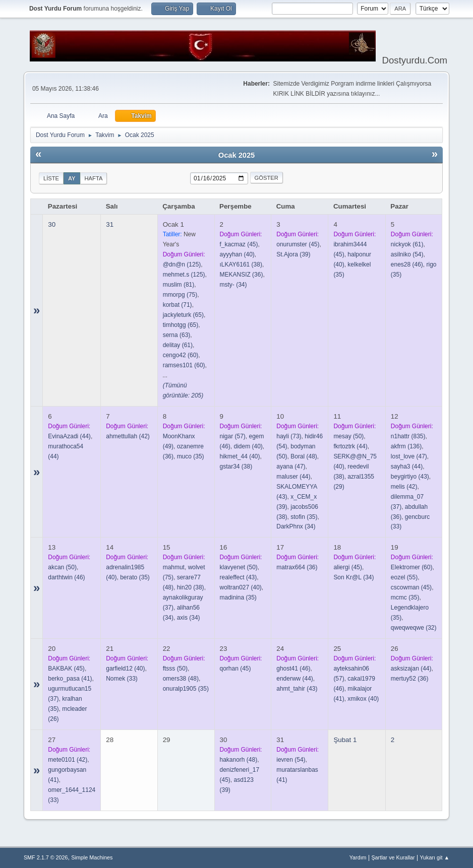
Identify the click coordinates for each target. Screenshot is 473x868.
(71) (178, 305)
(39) (293, 254)
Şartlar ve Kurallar (393, 857)
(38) (241, 264)
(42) (128, 436)
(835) (408, 436)
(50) (348, 436)
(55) (404, 577)
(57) (233, 436)
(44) (69, 436)
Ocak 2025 (237, 155)
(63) (177, 335)
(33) (122, 679)
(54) (407, 254)
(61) (178, 345)
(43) (410, 477)
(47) (291, 466)
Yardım (358, 857)
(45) (239, 244)
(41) (70, 679)
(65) (183, 315)
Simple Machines (92, 857)
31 (110, 224)
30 (52, 224)
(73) (289, 436)
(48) (304, 456)
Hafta (94, 178)
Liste (51, 178)
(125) (182, 264)
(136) (406, 446)
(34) (233, 285)
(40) (237, 254)
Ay (72, 178)
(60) (181, 355)
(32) (414, 628)
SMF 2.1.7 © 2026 (46, 857)
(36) (242, 275)
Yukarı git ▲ (434, 857)
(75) (180, 295)
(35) (191, 456)
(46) (407, 264)
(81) (179, 285)
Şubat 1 (345, 740)
